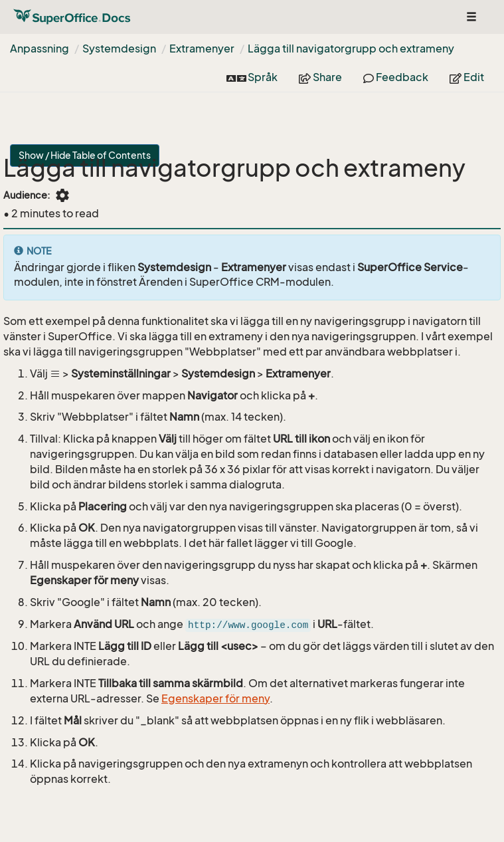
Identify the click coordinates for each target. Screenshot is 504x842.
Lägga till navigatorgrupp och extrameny (351, 49)
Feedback (396, 77)
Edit (467, 77)
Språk (252, 77)
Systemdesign (119, 49)
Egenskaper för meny (215, 698)
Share (320, 77)
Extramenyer (202, 49)
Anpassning (40, 49)
